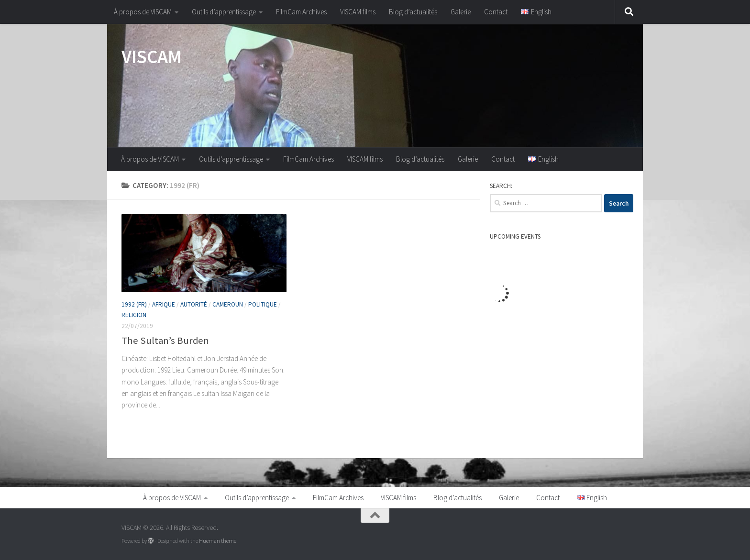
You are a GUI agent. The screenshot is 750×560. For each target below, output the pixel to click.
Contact (496, 12)
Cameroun (228, 304)
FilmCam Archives (301, 12)
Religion (134, 315)
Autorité (194, 304)
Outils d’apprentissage (224, 12)
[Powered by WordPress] (151, 541)
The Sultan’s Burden (165, 340)
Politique (263, 304)
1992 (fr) (134, 304)
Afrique (164, 304)
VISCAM (151, 56)
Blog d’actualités (413, 12)
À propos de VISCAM (143, 12)
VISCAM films (358, 12)
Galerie (461, 12)
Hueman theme (218, 541)
